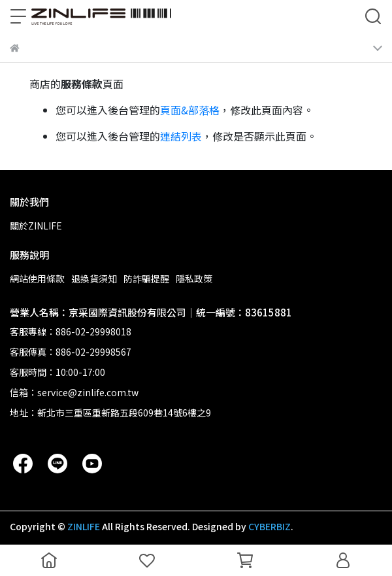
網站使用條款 (37, 279)
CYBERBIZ (269, 526)
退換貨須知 (94, 279)
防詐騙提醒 (146, 279)
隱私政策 (194, 279)
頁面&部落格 (190, 110)
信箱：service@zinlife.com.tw (74, 392)
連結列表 (181, 136)
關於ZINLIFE (36, 226)
